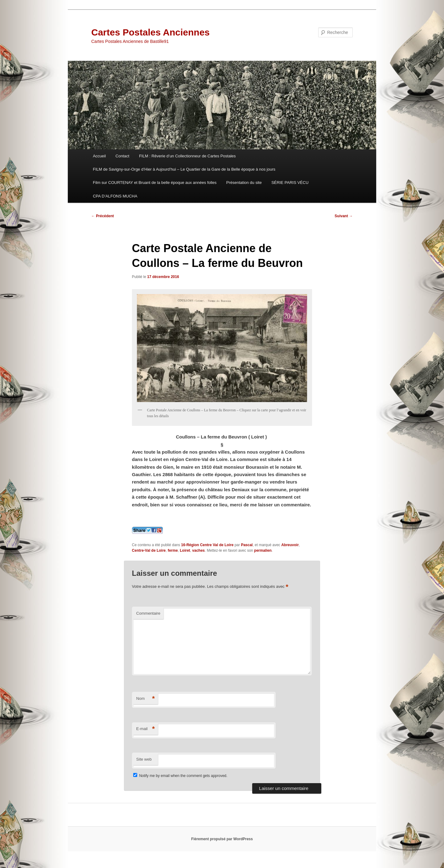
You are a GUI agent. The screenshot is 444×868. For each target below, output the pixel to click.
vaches (198, 550)
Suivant (344, 216)
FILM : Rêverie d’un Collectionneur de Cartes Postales (187, 156)
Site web (144, 759)
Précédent (103, 216)
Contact (123, 156)
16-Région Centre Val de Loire (207, 545)
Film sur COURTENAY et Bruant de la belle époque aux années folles (155, 183)
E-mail (146, 729)
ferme (173, 550)
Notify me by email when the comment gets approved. (180, 776)
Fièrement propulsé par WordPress (222, 839)
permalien (263, 550)
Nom (146, 699)
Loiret (185, 550)
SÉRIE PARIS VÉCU (290, 183)
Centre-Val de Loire (149, 550)
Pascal (247, 545)
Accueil (99, 156)
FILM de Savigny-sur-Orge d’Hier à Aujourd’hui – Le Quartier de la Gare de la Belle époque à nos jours (184, 169)
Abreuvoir (290, 545)
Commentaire (148, 613)
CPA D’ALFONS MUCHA (115, 196)
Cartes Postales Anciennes (150, 32)
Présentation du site (244, 183)
